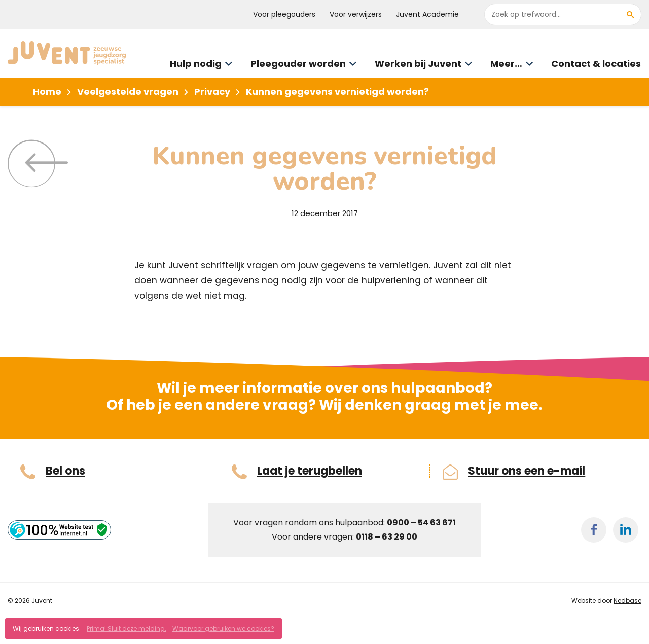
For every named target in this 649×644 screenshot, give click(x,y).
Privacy (212, 92)
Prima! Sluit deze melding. (127, 629)
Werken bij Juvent (418, 64)
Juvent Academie (427, 14)
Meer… (506, 64)
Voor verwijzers (356, 14)
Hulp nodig (196, 64)
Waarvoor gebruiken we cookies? (223, 629)
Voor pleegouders (284, 14)
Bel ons (65, 471)
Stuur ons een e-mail (527, 471)
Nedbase (627, 601)
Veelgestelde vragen (128, 92)
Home (47, 92)
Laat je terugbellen (310, 471)
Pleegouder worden (298, 64)
